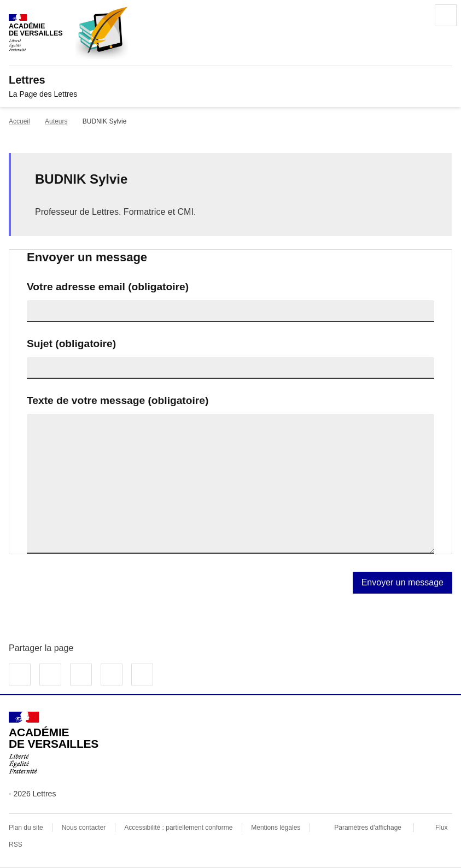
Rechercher (415, 15)
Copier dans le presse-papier (142, 675)
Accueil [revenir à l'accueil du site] (19, 121)
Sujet (71, 344)
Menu (446, 15)
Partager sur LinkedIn (81, 675)
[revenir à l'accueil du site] (230, 80)
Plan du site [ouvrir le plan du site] (26, 828)
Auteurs (56, 121)
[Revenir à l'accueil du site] (54, 743)
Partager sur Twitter (50, 675)
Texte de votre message (118, 400)
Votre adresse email (108, 287)
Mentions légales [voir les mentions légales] (276, 828)
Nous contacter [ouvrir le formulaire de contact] (84, 828)
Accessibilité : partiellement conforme (178, 828)
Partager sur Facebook (20, 675)
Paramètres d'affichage (368, 828)
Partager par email (112, 675)
